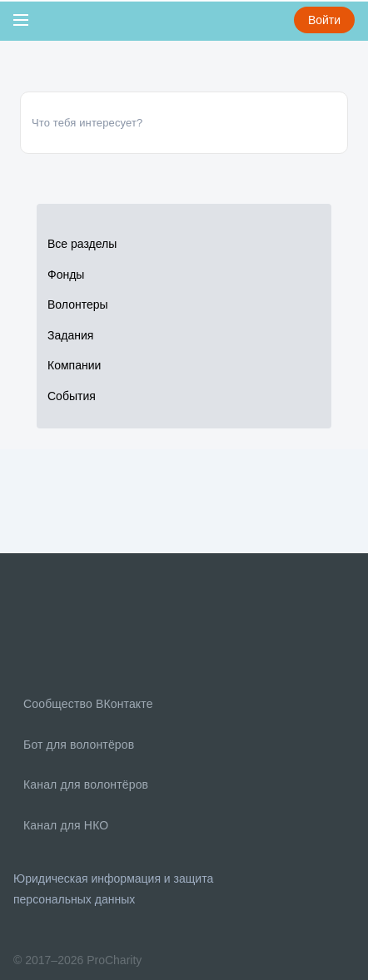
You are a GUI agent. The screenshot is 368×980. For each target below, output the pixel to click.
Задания (70, 335)
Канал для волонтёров (84, 784)
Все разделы (82, 244)
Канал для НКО (64, 825)
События (72, 396)
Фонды (66, 275)
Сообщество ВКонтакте (87, 704)
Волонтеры (78, 304)
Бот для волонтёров (77, 745)
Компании (74, 365)
